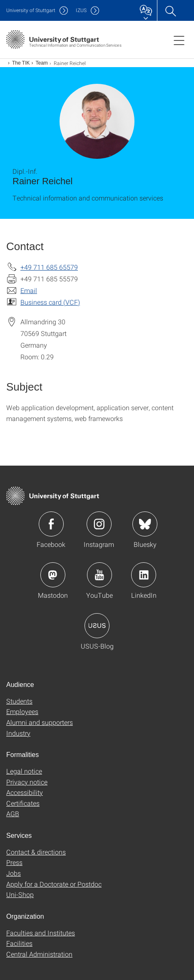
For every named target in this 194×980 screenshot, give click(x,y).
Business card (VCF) (50, 302)
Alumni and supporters (40, 722)
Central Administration (39, 954)
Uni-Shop (20, 894)
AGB (13, 813)
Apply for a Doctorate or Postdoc (54, 884)
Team (41, 63)
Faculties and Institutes (41, 933)
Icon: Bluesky (145, 524)
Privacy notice (27, 782)
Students (19, 701)
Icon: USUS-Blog (97, 626)
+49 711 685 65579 (49, 267)
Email (29, 290)
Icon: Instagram (99, 524)
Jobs (14, 873)
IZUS (81, 10)
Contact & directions (36, 852)
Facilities (19, 943)
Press (14, 862)
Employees (22, 711)
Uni (31, 10)
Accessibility (25, 792)
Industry (18, 733)
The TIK (21, 63)
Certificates (23, 803)
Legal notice (24, 771)
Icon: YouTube (99, 575)
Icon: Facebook (51, 524)
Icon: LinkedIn (144, 575)
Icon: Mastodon (53, 575)
